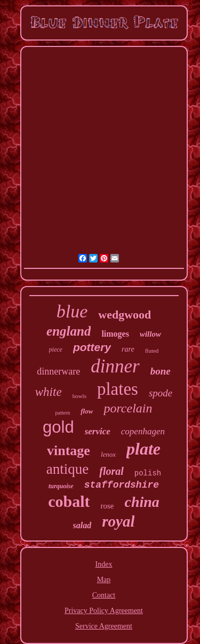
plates (118, 389)
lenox (108, 454)
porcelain (128, 408)
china (142, 502)
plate (143, 449)
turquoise (61, 486)
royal (118, 521)
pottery (92, 347)
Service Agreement (104, 626)
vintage (69, 451)
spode (161, 393)
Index (104, 564)
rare (128, 349)
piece (56, 349)
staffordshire (122, 485)
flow (87, 411)
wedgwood (125, 315)
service (98, 431)
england (69, 331)
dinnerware (58, 371)
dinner (115, 366)
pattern (63, 413)
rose (107, 506)
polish (148, 473)
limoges (115, 334)
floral (111, 471)
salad (82, 525)
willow (150, 334)
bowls (79, 396)
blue (72, 311)
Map (104, 580)
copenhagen (143, 431)
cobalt (69, 501)
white (49, 392)
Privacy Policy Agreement (104, 611)
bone (161, 371)
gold (58, 427)
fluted (152, 351)
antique (67, 469)
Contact (104, 595)
